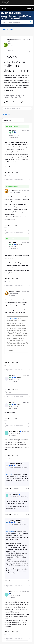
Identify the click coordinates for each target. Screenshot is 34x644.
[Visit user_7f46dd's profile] (7, 595)
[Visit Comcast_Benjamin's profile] (7, 466)
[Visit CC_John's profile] (7, 134)
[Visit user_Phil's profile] (7, 246)
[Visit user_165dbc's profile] (7, 433)
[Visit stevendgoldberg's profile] (7, 191)
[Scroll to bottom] (30, 640)
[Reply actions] (28, 469)
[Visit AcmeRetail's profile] (6, 45)
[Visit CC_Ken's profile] (7, 379)
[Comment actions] (29, 139)
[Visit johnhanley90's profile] (7, 293)
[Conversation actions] (30, 52)
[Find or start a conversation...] (31, 22)
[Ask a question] (25, 640)
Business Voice (7, 29)
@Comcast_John (12, 318)
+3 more (18, 466)
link (18, 476)
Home (4, 8)
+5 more (19, 378)
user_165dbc (10, 474)
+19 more (19, 245)
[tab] (6, 114)
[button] (6, 97)
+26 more (12, 134)
